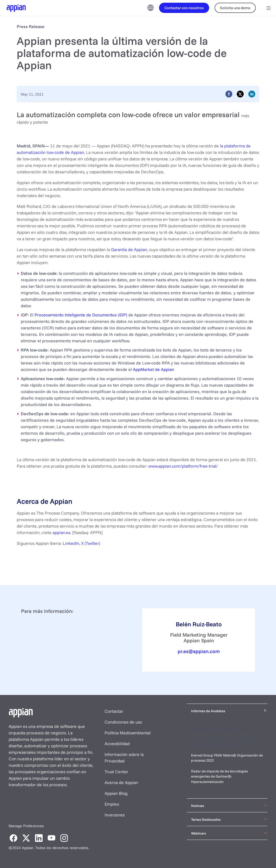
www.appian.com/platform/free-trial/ (183, 466)
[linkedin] (252, 94)
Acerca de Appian (121, 782)
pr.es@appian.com (199, 651)
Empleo (112, 804)
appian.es (61, 532)
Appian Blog (116, 793)
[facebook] (229, 94)
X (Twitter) (91, 543)
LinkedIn (71, 543)
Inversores (115, 815)
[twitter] (240, 94)
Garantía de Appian (129, 249)
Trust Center (116, 772)
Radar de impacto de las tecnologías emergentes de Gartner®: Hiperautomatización (220, 776)
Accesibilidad (117, 744)
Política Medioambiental (128, 733)
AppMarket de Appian (153, 369)
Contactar (114, 711)
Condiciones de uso (123, 722)
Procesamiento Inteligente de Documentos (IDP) (81, 315)
